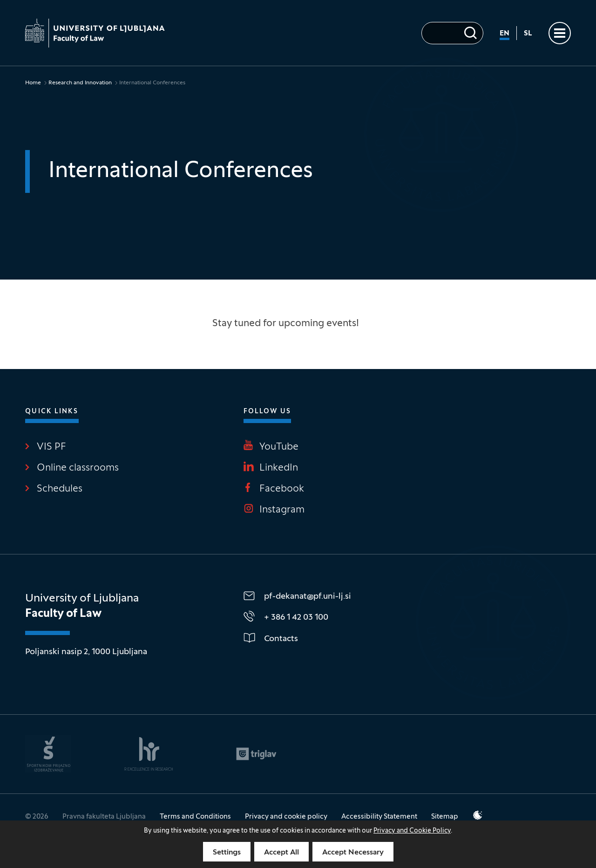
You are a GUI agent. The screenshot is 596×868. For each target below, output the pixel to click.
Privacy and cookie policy (286, 817)
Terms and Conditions (195, 817)
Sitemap (445, 817)
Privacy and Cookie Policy (412, 831)
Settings (227, 853)
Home (33, 83)
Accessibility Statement (379, 817)
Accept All (281, 853)
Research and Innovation (80, 83)
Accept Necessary (353, 853)
